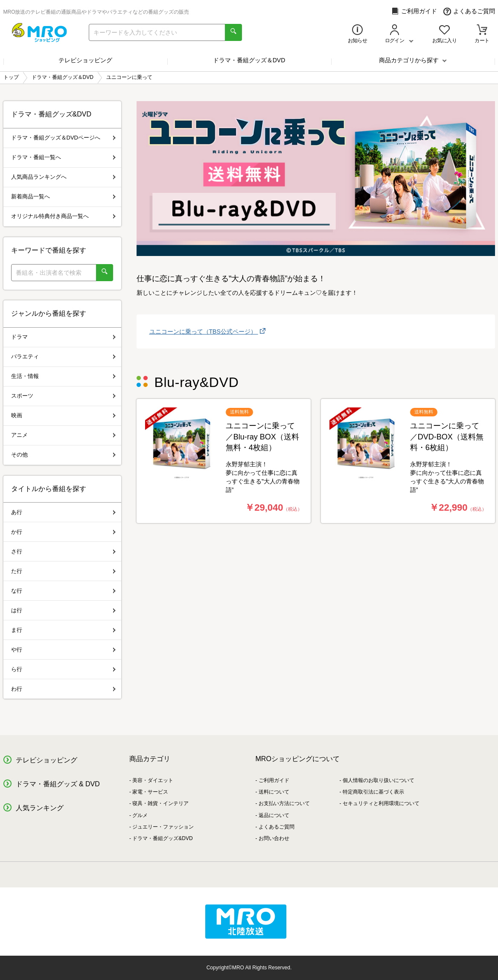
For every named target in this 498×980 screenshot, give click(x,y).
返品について (274, 815)
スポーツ (63, 396)
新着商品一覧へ (63, 196)
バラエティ (63, 356)
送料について (274, 792)
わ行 (63, 689)
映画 (63, 415)
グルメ (140, 815)
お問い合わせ (274, 838)
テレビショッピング (85, 60)
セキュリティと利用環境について (381, 803)
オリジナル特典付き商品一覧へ (63, 216)
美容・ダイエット (153, 780)
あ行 (63, 512)
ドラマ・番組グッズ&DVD (162, 838)
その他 (63, 455)
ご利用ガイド (414, 11)
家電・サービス (150, 792)
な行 (63, 591)
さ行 (63, 551)
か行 (63, 532)
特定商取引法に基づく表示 (373, 792)
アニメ (63, 435)
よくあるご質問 (469, 11)
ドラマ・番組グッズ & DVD (58, 784)
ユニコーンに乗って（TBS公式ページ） (204, 332)
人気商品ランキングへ (63, 177)
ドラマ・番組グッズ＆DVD (249, 60)
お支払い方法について (284, 803)
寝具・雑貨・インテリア (160, 803)
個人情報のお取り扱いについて (379, 780)
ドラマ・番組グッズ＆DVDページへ (63, 138)
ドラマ (63, 337)
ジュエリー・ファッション (163, 827)
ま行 (63, 630)
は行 (63, 610)
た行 (63, 571)
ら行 (63, 669)
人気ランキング (40, 808)
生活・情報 (63, 376)
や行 (63, 650)
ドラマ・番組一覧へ (63, 157)
